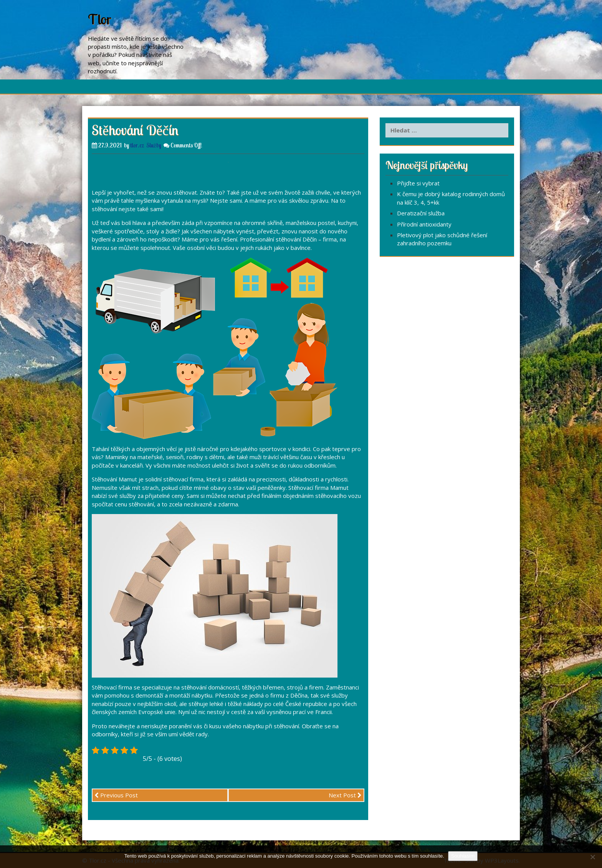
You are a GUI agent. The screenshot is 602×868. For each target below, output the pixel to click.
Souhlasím (463, 856)
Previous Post (116, 795)
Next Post (345, 795)
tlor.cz (137, 145)
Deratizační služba (421, 213)
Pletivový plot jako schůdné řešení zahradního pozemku (442, 239)
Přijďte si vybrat (418, 183)
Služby (154, 145)
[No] (592, 857)
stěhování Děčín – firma (306, 239)
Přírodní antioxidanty (424, 224)
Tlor (100, 19)
